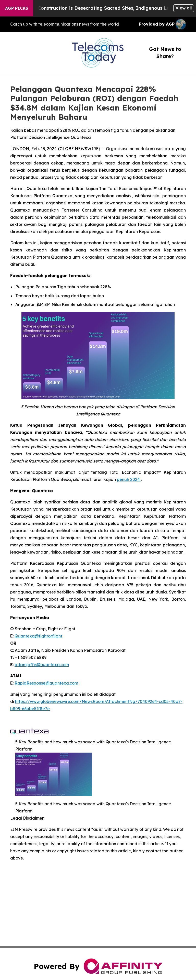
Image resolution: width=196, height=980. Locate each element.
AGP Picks (17, 8)
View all (184, 8)
